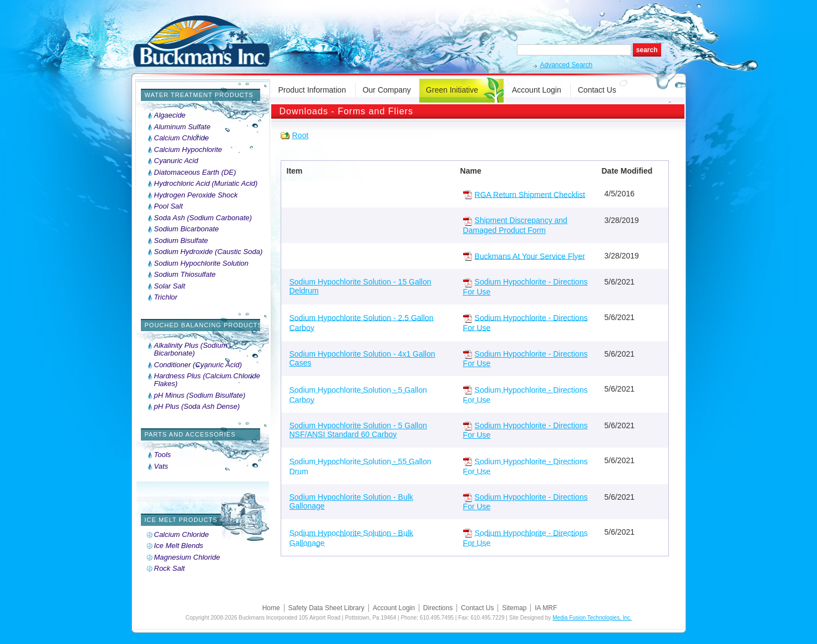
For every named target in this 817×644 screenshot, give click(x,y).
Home (271, 608)
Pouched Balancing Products (204, 325)
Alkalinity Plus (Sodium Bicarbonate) (191, 349)
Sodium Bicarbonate (187, 229)
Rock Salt (170, 569)
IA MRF (546, 608)
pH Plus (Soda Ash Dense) (197, 407)
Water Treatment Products (199, 95)
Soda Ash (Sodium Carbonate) (203, 218)
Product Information (312, 90)
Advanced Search (567, 65)
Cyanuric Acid (176, 161)
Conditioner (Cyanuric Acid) (198, 365)
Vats (161, 466)
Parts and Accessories (190, 434)
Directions (438, 608)
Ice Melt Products (181, 520)
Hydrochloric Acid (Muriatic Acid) (206, 184)
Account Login (537, 90)
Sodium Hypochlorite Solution (202, 263)
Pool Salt (169, 206)
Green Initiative (452, 90)
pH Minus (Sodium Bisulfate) (200, 395)
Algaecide (170, 115)
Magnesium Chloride (187, 557)
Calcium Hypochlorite (188, 150)
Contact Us (597, 90)
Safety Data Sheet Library (326, 608)
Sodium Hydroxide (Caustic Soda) (209, 252)
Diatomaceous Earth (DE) (195, 173)
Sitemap (514, 608)
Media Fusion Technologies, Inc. (592, 618)
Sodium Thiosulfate (185, 275)
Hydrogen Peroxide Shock (196, 195)
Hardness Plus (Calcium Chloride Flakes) (207, 380)
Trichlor (166, 297)
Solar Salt (170, 286)
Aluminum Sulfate (182, 127)
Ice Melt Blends (179, 546)
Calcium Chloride (182, 138)
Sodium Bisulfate (181, 241)
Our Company (387, 90)
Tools (163, 455)
